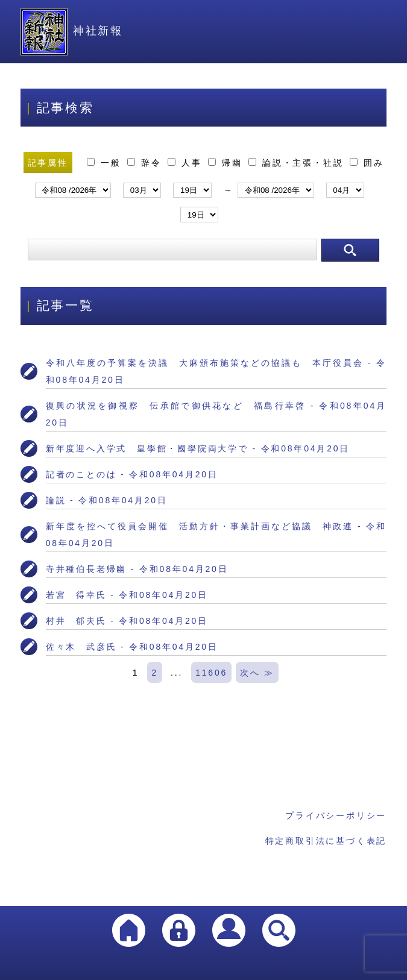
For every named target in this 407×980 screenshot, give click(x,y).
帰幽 (227, 163)
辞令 (146, 163)
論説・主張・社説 (298, 163)
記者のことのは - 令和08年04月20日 (132, 474)
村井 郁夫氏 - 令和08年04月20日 (127, 621)
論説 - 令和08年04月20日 (107, 500)
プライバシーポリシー (336, 815)
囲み (367, 163)
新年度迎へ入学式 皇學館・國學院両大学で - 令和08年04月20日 (198, 448)
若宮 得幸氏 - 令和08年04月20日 (127, 595)
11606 (211, 673)
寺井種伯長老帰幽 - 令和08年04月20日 (137, 569)
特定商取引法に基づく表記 (326, 841)
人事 (187, 163)
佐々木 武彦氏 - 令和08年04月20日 (132, 647)
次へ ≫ (257, 673)
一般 (106, 163)
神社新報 (72, 31)
